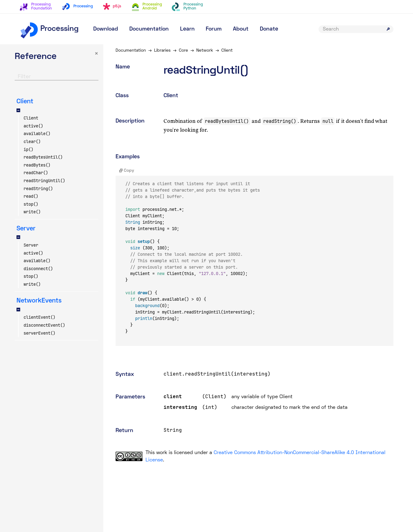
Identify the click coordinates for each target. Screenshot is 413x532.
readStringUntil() (44, 181)
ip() (28, 149)
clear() (32, 141)
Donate (269, 29)
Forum (214, 29)
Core (183, 51)
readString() (38, 189)
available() (37, 134)
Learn (187, 29)
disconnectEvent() (44, 325)
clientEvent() (39, 317)
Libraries (162, 51)
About (241, 29)
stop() (31, 204)
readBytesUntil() (43, 157)
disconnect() (38, 269)
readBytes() (37, 165)
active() (33, 126)
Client (31, 118)
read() (31, 196)
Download (106, 29)
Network (205, 51)
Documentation (149, 29)
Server (31, 245)
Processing (49, 29)
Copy (127, 171)
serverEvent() (39, 333)
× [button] (96, 54)
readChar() (36, 173)
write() (32, 212)
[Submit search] (388, 29)
